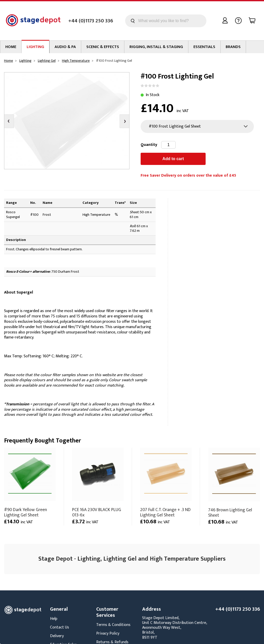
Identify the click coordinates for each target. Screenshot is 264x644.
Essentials (204, 47)
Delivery (57, 636)
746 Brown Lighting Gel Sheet (230, 513)
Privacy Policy (108, 633)
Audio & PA (65, 47)
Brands (233, 47)
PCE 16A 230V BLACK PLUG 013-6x (97, 512)
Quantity (149, 145)
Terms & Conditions (113, 625)
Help (54, 619)
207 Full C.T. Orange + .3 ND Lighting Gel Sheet (165, 512)
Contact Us (60, 627)
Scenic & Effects (103, 47)
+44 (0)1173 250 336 (91, 21)
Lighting (35, 47)
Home (11, 47)
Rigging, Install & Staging (156, 47)
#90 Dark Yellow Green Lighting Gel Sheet (26, 512)
